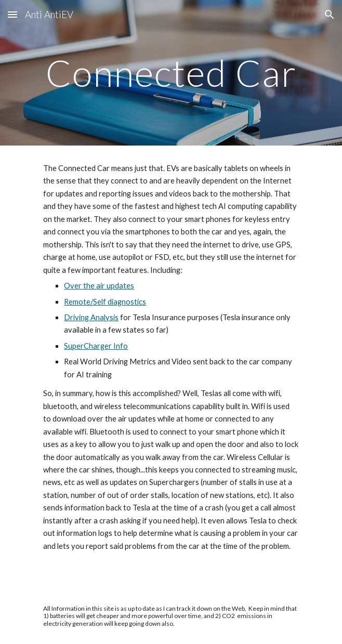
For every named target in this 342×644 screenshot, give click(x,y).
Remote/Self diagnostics (105, 302)
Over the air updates (99, 286)
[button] (12, 14)
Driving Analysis (91, 317)
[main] (171, 73)
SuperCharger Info (96, 346)
